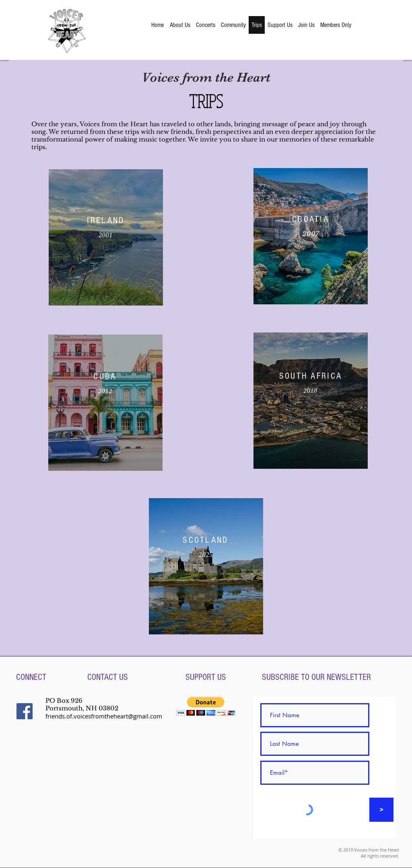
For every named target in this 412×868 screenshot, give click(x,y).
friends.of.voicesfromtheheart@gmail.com (104, 716)
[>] (381, 810)
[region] (106, 237)
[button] (206, 706)
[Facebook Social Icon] (25, 711)
